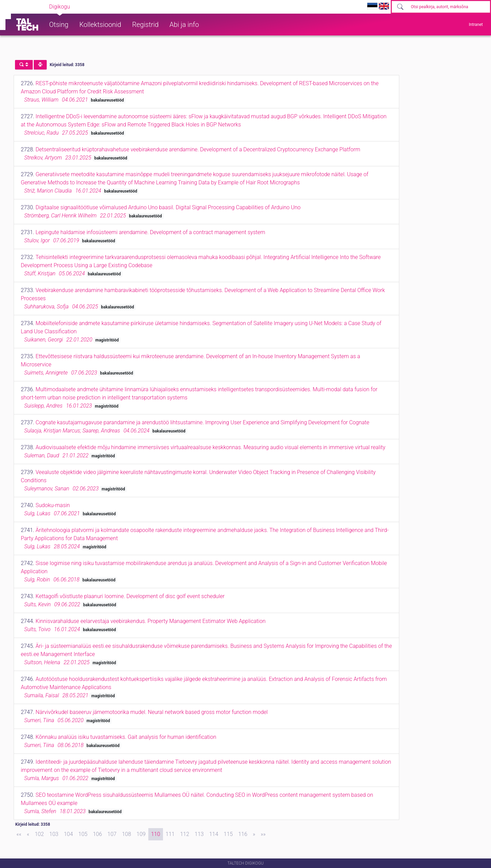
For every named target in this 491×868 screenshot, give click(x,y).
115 (228, 834)
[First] (19, 834)
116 (243, 834)
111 (170, 834)
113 (199, 834)
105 (83, 834)
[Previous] (28, 834)
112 (185, 834)
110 (156, 834)
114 (214, 834)
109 (141, 834)
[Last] (263, 834)
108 (127, 834)
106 (97, 834)
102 (39, 834)
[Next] (254, 834)
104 (68, 834)
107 (112, 834)
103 (54, 834)
